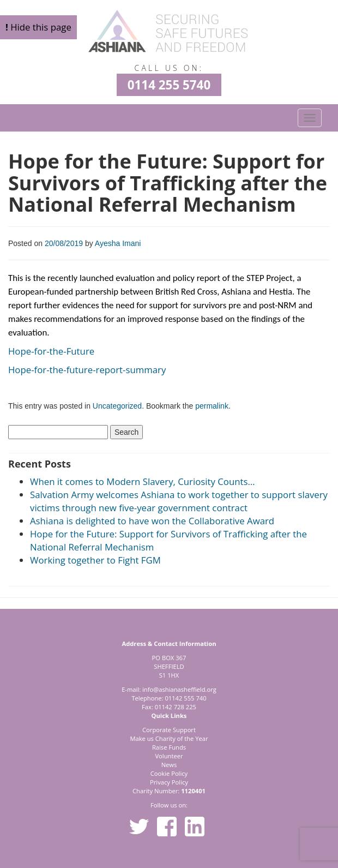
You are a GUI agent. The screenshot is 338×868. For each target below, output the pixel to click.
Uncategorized (117, 406)
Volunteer (169, 756)
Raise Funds (169, 747)
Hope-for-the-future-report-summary (87, 370)
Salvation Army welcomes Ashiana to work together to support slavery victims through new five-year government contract (179, 501)
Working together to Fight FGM (95, 560)
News (169, 765)
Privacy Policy (169, 782)
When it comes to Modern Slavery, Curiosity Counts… (143, 481)
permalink (212, 406)
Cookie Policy (169, 773)
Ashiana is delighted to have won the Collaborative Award (152, 521)
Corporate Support (169, 730)
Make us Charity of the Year (169, 738)
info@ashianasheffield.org (179, 689)
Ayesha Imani (118, 243)
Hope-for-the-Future (51, 351)
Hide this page (38, 27)
